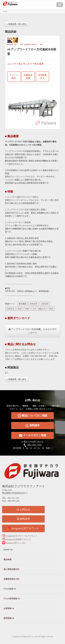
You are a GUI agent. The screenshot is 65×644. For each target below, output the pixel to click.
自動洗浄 (11, 309)
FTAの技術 (10, 589)
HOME (5, 11)
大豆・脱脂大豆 (39, 309)
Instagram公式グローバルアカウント (20, 536)
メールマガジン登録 (32, 436)
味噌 (27, 309)
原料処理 (33, 304)
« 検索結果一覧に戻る (17, 24)
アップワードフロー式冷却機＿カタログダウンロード (33, 331)
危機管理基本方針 (11, 579)
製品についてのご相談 (32, 416)
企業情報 (9, 608)
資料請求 (32, 426)
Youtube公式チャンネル (14, 543)
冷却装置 (45, 304)
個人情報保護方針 (11, 569)
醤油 (20, 309)
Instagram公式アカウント (23, 528)
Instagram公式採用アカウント (17, 540)
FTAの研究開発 (12, 599)
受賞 (51, 309)
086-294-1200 (34, 445)
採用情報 (9, 618)
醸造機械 (22, 304)
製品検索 (8, 560)
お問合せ (23, 509)
